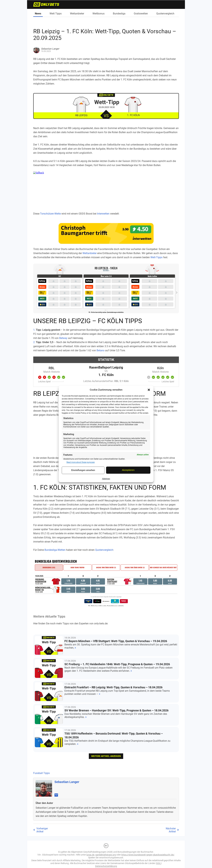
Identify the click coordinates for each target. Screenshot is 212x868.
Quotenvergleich (165, 14)
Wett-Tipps (156, 257)
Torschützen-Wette (50, 214)
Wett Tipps (56, 14)
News (38, 14)
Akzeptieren (128, 470)
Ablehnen (106, 479)
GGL (159, 863)
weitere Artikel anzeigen (106, 756)
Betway (63, 338)
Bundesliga (119, 14)
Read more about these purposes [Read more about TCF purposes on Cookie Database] (81, 462)
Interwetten (103, 214)
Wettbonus (98, 14)
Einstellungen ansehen (83, 470)
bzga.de (90, 855)
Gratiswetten (141, 14)
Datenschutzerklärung (106, 866)
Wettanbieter (77, 14)
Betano (101, 350)
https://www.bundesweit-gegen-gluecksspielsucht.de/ (148, 855)
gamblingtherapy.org (106, 855)
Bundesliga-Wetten (55, 550)
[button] (149, 390)
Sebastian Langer (67, 782)
